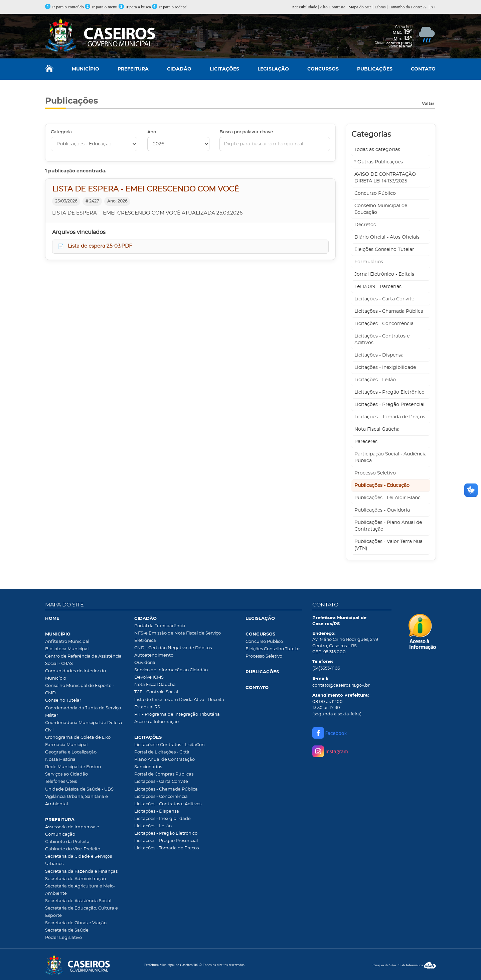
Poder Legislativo (63, 938)
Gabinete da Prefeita (67, 842)
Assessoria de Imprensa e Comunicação (72, 831)
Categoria (61, 132)
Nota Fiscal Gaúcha (377, 429)
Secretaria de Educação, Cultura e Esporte (82, 912)
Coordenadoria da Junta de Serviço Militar (83, 712)
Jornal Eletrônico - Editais (384, 274)
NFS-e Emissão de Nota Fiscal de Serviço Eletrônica (178, 637)
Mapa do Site (360, 7)
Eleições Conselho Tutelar (384, 250)
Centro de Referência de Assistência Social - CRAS (83, 660)
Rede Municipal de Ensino (73, 767)
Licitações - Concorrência (384, 324)
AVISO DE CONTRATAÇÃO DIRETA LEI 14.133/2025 (385, 178)
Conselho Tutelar (63, 701)
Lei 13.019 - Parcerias (378, 287)
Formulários (369, 262)
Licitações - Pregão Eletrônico (389, 392)
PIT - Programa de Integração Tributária (177, 715)
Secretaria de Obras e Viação (76, 923)
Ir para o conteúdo (64, 7)
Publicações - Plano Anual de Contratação (388, 526)
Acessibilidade (304, 7)
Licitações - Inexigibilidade (385, 368)
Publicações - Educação (382, 485)
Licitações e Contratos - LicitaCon (170, 745)
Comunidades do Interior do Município (75, 675)
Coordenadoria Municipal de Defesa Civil (84, 727)
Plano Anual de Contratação (165, 760)
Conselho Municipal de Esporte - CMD (80, 689)
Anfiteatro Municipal (67, 642)
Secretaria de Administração (75, 879)
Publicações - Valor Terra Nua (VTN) (388, 545)
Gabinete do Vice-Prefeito (73, 849)
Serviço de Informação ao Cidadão (171, 670)
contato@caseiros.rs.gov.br (341, 685)
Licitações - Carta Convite (384, 299)
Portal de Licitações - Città (162, 752)
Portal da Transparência (160, 626)
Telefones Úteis (61, 782)
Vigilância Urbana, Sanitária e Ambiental (76, 800)
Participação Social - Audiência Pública (390, 457)
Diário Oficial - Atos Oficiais (387, 237)
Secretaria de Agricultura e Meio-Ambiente (80, 890)
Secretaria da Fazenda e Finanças (81, 872)
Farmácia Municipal (66, 745)
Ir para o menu (102, 7)
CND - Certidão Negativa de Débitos (173, 648)
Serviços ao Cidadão (66, 774)
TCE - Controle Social (156, 692)
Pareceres (366, 442)
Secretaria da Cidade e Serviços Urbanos (78, 860)
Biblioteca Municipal (67, 649)
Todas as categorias (377, 150)
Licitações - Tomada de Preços (390, 417)
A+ (433, 7)
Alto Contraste (333, 7)
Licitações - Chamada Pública (389, 311)
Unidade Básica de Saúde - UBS (79, 789)
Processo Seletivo (375, 473)
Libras (380, 7)
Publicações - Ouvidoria (382, 510)
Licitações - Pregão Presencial (389, 405)
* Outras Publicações (379, 162)
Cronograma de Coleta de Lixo (78, 738)
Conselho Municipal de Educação (381, 209)
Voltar (428, 104)
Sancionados (148, 767)
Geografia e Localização (71, 752)
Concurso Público (375, 193)
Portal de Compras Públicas (164, 774)
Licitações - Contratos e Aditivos (382, 339)
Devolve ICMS (149, 677)
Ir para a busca (135, 7)
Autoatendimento (154, 655)
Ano (152, 132)
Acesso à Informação (156, 722)
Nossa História (60, 760)
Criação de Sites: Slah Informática (404, 965)
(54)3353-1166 (326, 668)
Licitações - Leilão (375, 380)
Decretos (365, 225)
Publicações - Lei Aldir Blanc (387, 498)
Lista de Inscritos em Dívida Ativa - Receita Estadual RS (179, 704)
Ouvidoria (145, 663)
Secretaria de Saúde (67, 930)
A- (425, 7)
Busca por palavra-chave (246, 132)
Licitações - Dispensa (379, 355)
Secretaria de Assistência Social (78, 901)
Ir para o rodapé (169, 7)
